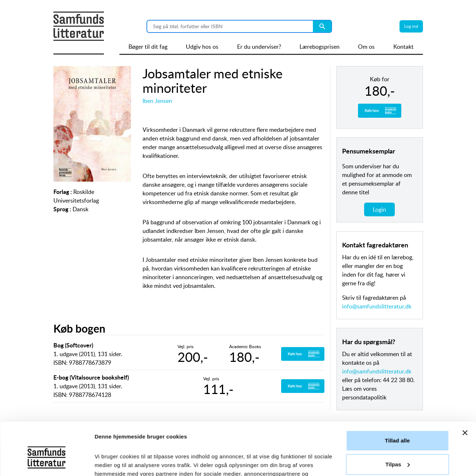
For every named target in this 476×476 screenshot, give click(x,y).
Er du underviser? (259, 47)
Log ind (411, 26)
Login (379, 209)
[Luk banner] (465, 384)
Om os (366, 47)
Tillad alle (397, 391)
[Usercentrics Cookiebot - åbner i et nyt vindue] (47, 462)
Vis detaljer (109, 462)
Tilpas (398, 415)
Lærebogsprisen (320, 47)
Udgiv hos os (202, 47)
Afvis (397, 439)
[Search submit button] (322, 26)
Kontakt (403, 47)
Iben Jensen (157, 101)
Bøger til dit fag (148, 47)
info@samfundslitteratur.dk (377, 306)
